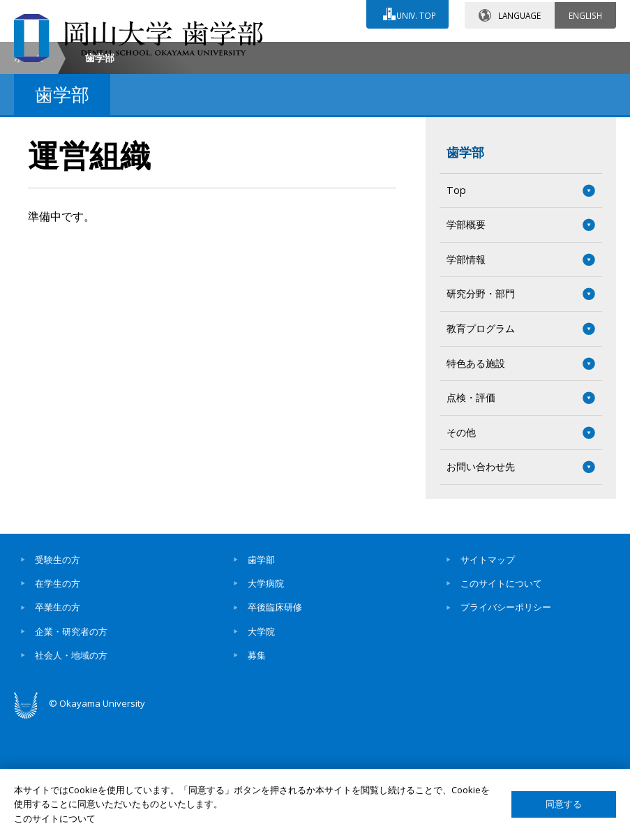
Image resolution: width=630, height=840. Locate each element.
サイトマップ (488, 677)
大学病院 (266, 700)
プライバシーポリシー (506, 724)
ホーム (29, 175)
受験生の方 (58, 677)
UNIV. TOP (415, 13)
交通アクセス (373, 54)
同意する (564, 804)
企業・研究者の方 (71, 749)
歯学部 (465, 269)
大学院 (261, 749)
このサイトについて (501, 700)
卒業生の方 (58, 724)
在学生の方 (58, 700)
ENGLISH (585, 13)
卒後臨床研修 (275, 724)
